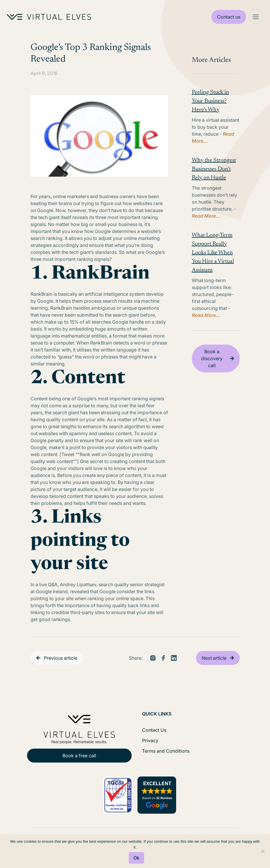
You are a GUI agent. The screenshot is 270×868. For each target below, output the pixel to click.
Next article (214, 658)
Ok (136, 858)
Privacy (150, 740)
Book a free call (79, 756)
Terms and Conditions (166, 751)
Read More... (206, 216)
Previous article (61, 658)
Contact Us (154, 730)
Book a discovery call (212, 358)
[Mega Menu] (256, 17)
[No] (263, 851)
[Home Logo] (49, 17)
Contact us (229, 17)
